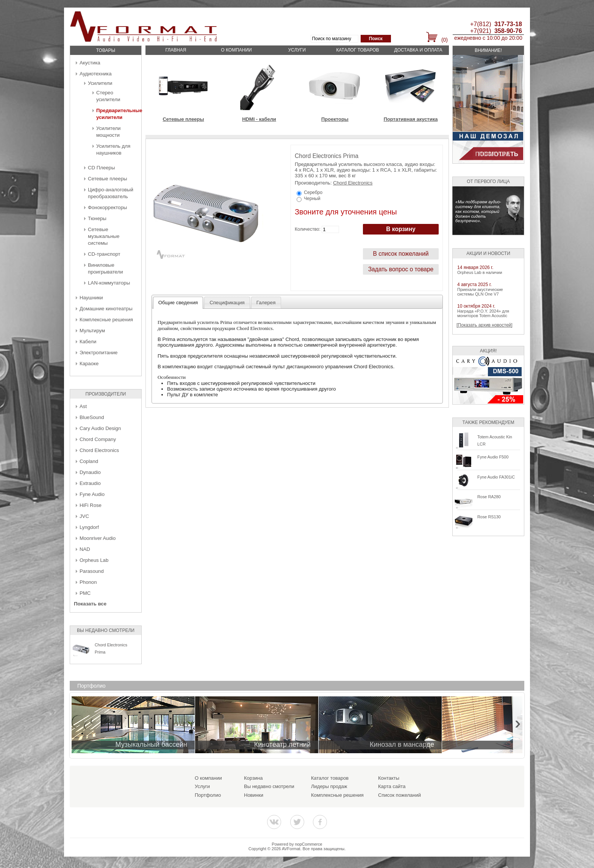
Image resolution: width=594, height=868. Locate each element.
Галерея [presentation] (266, 303)
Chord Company (98, 439)
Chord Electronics (99, 450)
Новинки (254, 795)
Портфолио (208, 795)
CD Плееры (101, 168)
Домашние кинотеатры (106, 309)
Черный (312, 199)
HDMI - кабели (259, 119)
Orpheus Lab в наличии (480, 272)
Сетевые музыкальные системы (104, 236)
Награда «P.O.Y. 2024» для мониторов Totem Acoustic (483, 313)
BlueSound (92, 417)
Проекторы (335, 119)
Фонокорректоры (107, 207)
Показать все (90, 604)
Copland (89, 461)
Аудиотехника (95, 74)
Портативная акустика (411, 119)
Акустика (90, 63)
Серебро (313, 192)
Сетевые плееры (107, 179)
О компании (236, 50)
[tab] (178, 303)
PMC (85, 593)
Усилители (100, 83)
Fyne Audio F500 (493, 457)
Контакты (389, 778)
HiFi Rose (91, 505)
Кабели (88, 342)
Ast (83, 406)
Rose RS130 (489, 517)
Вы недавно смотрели (269, 786)
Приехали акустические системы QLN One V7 (480, 292)
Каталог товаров (357, 50)
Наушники (91, 298)
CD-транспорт (104, 254)
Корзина (253, 778)
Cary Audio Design (100, 428)
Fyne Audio (92, 494)
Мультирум (92, 331)
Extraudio (90, 483)
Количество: (308, 229)
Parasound (92, 571)
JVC (84, 516)
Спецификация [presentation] (227, 303)
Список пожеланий (399, 795)
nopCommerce (309, 844)
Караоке (89, 364)
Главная (176, 50)
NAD (85, 549)
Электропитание (98, 353)
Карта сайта (392, 786)
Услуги (297, 50)
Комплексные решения (106, 320)
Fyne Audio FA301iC (496, 477)
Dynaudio (90, 472)
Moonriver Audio (98, 538)
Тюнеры (97, 218)
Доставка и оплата (418, 50)
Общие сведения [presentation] (178, 303)
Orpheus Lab (94, 560)
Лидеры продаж (329, 786)
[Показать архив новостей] (485, 325)
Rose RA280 (489, 497)
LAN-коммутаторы (109, 283)
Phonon (88, 582)
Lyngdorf (89, 527)
